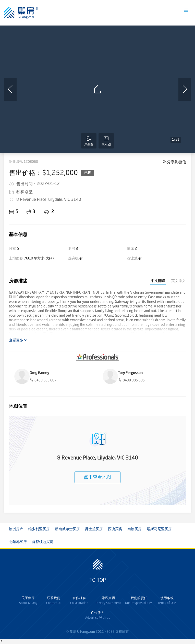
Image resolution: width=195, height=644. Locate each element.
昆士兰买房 (94, 529)
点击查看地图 (97, 477)
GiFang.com (86, 632)
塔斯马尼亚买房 (159, 529)
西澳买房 (115, 529)
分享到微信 (176, 162)
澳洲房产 (16, 529)
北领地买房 (18, 542)
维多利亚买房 (39, 529)
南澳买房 (135, 529)
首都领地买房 (43, 542)
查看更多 (18, 340)
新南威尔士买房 (67, 529)
